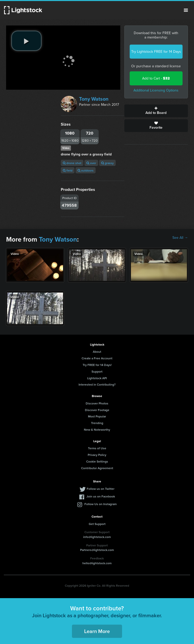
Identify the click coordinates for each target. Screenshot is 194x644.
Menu (186, 10)
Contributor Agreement (97, 468)
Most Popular (97, 416)
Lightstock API (97, 378)
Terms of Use (97, 448)
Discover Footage (97, 410)
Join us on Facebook (101, 496)
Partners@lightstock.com (97, 550)
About (97, 352)
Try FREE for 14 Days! (97, 365)
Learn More (97, 631)
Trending (97, 423)
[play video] (26, 41)
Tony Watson (94, 99)
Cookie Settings (97, 461)
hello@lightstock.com (97, 563)
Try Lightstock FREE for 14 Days (156, 52)
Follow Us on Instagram (101, 504)
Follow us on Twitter (101, 489)
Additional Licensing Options (156, 90)
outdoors (86, 170)
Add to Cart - (156, 78)
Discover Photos (97, 403)
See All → (180, 238)
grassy (107, 163)
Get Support (97, 524)
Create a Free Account (97, 358)
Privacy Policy (97, 455)
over (91, 163)
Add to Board (156, 111)
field (68, 170)
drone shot (72, 163)
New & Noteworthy (97, 430)
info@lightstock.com (97, 537)
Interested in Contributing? (97, 384)
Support (97, 371)
